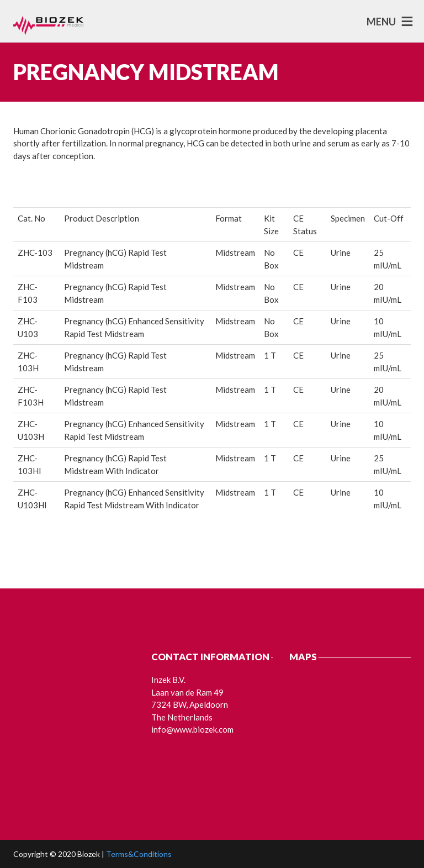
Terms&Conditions (139, 854)
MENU (381, 22)
